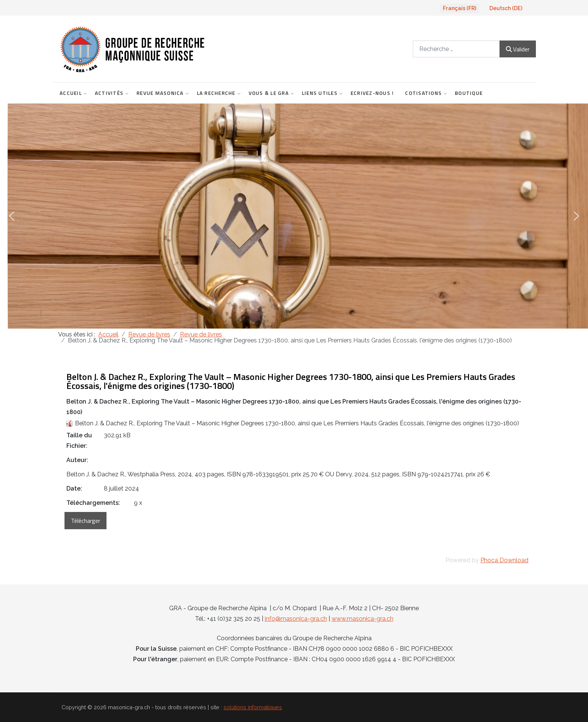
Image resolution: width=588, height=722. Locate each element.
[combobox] (456, 49)
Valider (518, 49)
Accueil (72, 93)
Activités (110, 93)
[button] (12, 216)
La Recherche (217, 93)
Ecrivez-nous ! (372, 93)
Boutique (469, 93)
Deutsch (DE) (506, 8)
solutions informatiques (253, 707)
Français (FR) (460, 8)
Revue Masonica (161, 93)
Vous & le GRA (270, 93)
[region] (294, 216)
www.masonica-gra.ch (362, 619)
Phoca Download (504, 560)
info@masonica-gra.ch (296, 619)
